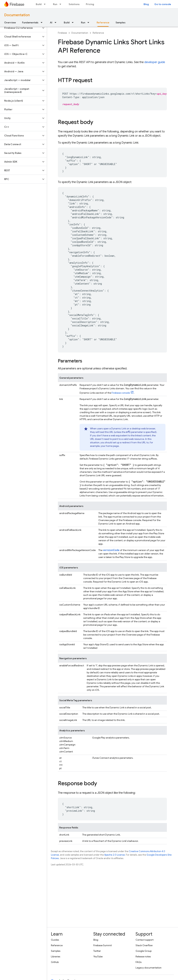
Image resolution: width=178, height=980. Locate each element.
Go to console (163, 4)
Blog (146, 4)
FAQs (139, 962)
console (121, 393)
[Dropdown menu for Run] (61, 4)
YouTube (98, 956)
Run (55, 4)
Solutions (74, 4)
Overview (10, 22)
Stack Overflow (144, 945)
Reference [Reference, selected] (103, 22)
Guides (55, 940)
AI (51, 22)
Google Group (144, 951)
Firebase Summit (103, 945)
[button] (21, 28)
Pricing (90, 4)
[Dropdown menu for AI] (56, 22)
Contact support (145, 940)
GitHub (55, 962)
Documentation (17, 15)
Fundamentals (30, 22)
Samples (121, 22)
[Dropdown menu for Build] (46, 4)
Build (39, 4)
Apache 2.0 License (115, 855)
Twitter (97, 951)
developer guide (155, 62)
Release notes (143, 956)
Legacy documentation (149, 968)
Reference (98, 33)
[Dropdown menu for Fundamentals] (43, 22)
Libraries (56, 956)
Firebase (62, 33)
